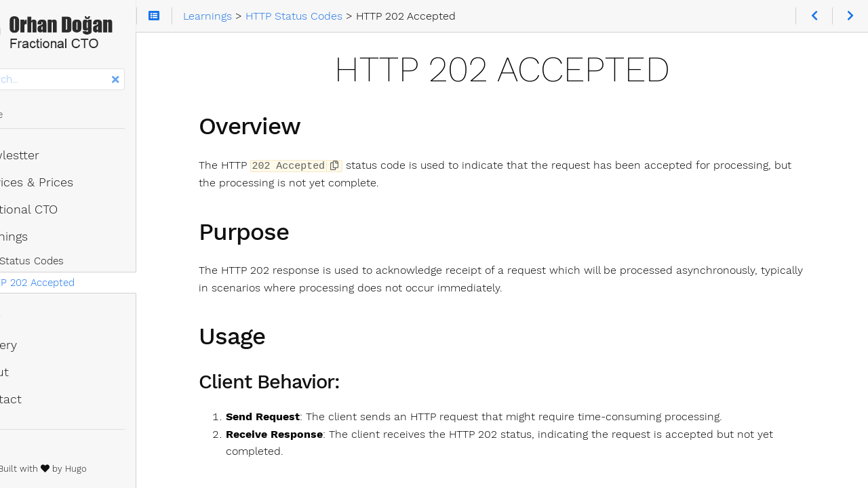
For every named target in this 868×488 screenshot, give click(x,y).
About (36, 376)
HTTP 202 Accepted (79, 287)
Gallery (40, 349)
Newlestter (51, 159)
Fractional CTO (60, 213)
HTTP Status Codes (68, 265)
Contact (42, 403)
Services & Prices (68, 186)
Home (33, 119)
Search (12, 73)
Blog (31, 322)
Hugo (135, 473)
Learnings (45, 241)
